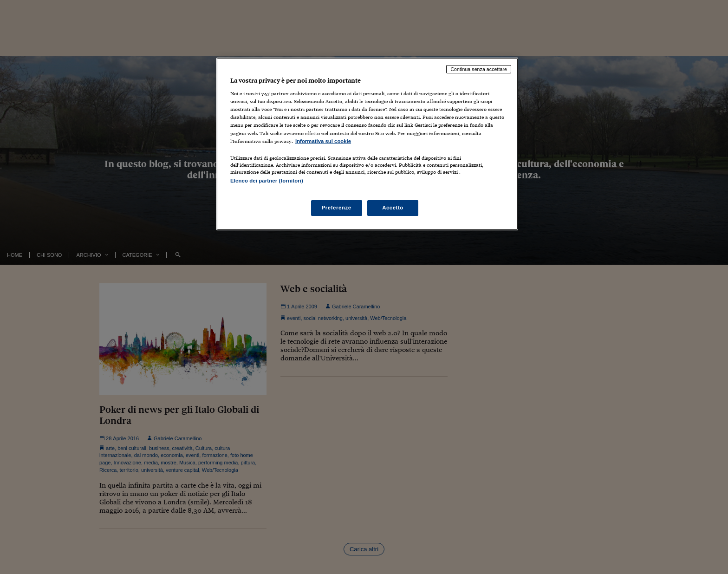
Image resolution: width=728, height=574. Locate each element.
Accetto (393, 208)
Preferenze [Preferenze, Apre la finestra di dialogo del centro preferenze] (337, 208)
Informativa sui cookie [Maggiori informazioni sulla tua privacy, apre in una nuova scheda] (323, 141)
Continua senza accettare (479, 69)
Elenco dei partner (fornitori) (267, 181)
